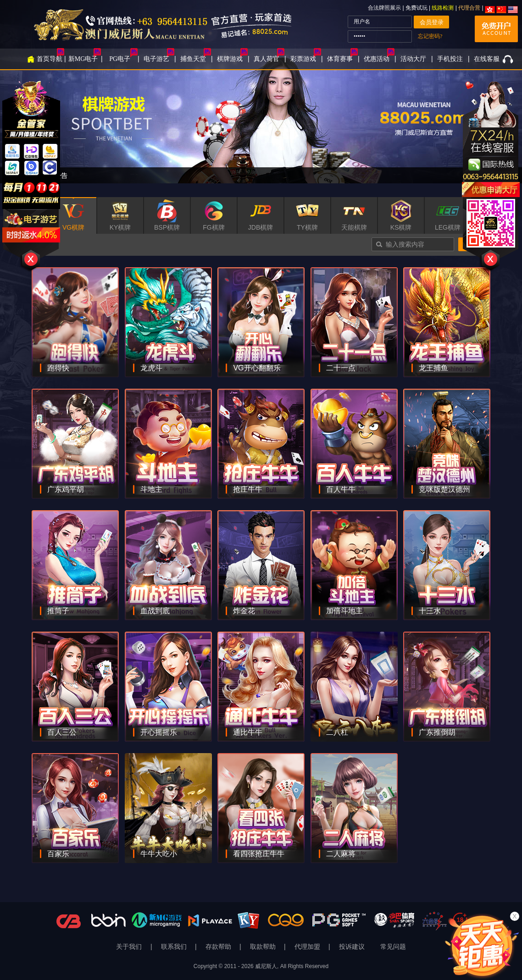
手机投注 (450, 59)
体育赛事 (340, 59)
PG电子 (120, 59)
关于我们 (130, 947)
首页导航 (50, 59)
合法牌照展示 (384, 8)
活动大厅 (413, 59)
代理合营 (469, 8)
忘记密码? (430, 36)
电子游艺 (156, 59)
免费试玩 (417, 8)
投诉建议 (352, 947)
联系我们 (175, 947)
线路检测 (443, 8)
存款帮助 (219, 947)
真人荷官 (267, 59)
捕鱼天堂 (193, 59)
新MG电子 (83, 59)
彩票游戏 (303, 59)
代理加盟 (308, 947)
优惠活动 (377, 59)
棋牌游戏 (230, 59)
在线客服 (487, 59)
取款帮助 (264, 947)
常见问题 (393, 947)
